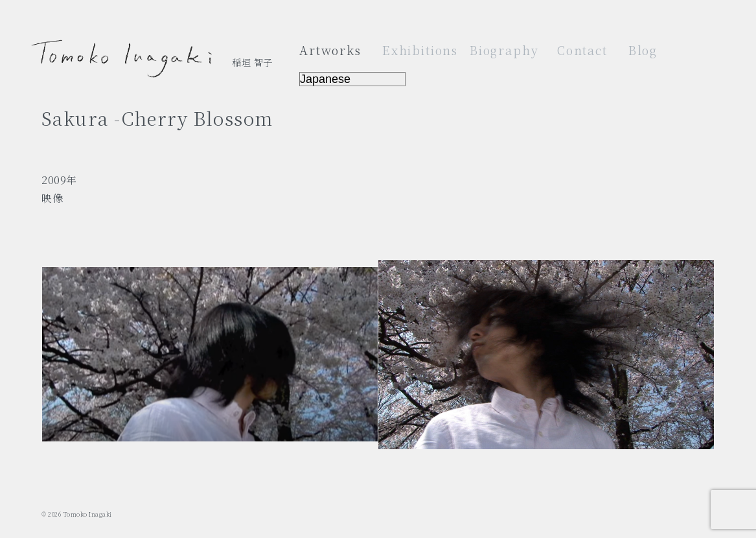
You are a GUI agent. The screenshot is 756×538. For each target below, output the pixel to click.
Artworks (330, 50)
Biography (504, 50)
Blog (643, 50)
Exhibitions (420, 50)
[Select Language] (352, 79)
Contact (582, 50)
